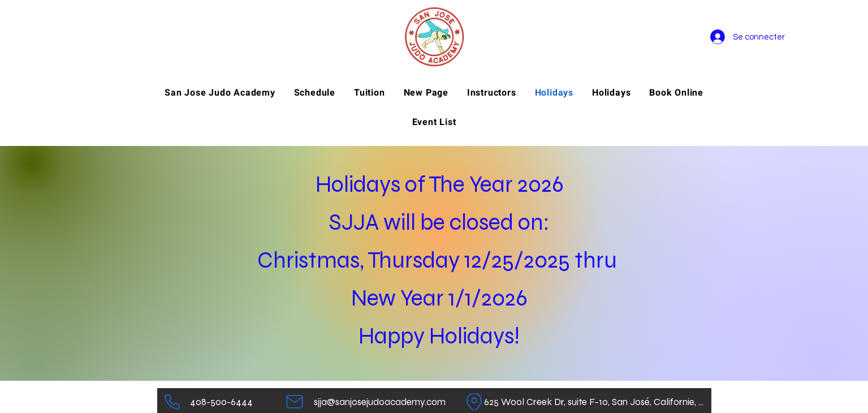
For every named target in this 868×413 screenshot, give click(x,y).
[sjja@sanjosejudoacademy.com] (380, 402)
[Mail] (295, 402)
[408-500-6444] (222, 402)
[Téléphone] (172, 402)
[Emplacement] (474, 402)
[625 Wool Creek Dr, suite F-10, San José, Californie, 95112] (596, 402)
